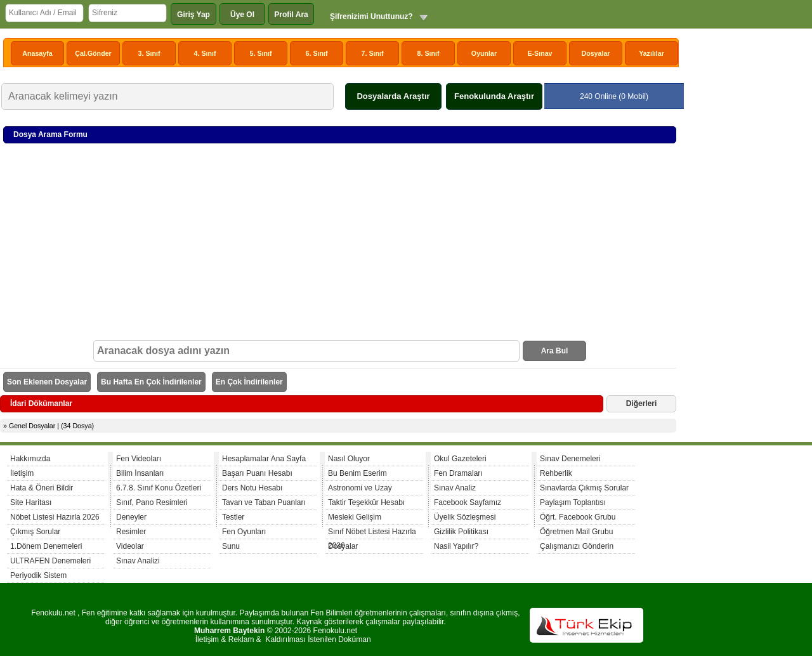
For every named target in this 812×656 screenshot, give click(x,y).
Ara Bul (555, 351)
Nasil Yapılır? (456, 546)
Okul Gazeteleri (460, 459)
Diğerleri (642, 403)
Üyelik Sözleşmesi (465, 517)
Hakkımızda (30, 459)
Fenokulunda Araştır (494, 96)
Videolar (130, 546)
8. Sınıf (429, 53)
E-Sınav (540, 53)
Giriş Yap (193, 15)
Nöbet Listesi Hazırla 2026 (55, 517)
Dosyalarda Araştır (393, 96)
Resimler (131, 532)
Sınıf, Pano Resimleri (152, 502)
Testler (233, 517)
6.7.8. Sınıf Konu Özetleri (159, 488)
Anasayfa (37, 53)
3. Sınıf (149, 53)
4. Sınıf (205, 53)
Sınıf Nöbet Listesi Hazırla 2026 (372, 533)
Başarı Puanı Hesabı (257, 473)
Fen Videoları (139, 459)
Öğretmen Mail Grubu (576, 532)
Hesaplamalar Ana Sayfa (264, 459)
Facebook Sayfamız (468, 502)
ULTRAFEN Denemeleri (50, 561)
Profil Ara (291, 15)
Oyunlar (484, 53)
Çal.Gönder (93, 53)
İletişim (22, 473)
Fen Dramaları (458, 473)
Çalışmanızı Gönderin (577, 546)
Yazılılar (652, 53)
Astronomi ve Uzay (360, 488)
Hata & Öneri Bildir (42, 488)
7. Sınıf (373, 53)
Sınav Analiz (455, 488)
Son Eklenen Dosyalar (47, 382)
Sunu (231, 546)
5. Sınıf (261, 53)
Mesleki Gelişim (355, 517)
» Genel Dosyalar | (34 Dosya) (49, 426)
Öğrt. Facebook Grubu (578, 517)
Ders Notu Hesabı (252, 488)
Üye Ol (242, 15)
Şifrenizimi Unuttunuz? (371, 16)
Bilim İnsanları (140, 473)
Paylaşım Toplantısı (573, 502)
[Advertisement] (340, 245)
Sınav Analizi (138, 561)
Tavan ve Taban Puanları (264, 502)
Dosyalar (595, 53)
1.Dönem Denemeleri (46, 546)
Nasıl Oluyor (349, 459)
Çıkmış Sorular (35, 532)
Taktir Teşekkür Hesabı (366, 502)
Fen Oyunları (244, 532)
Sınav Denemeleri (570, 459)
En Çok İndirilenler (249, 382)
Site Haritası (31, 502)
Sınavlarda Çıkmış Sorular (584, 488)
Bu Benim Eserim (357, 473)
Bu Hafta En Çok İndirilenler (151, 382)
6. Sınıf (317, 53)
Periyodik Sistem (38, 575)
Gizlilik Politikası (461, 532)
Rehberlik (556, 473)
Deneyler (131, 517)
